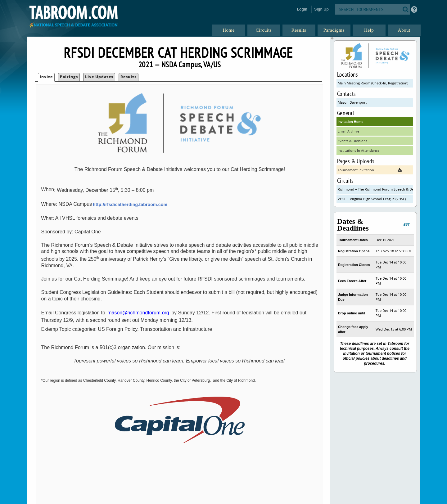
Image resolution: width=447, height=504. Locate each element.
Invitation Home (351, 122)
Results (129, 77)
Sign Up (321, 9)
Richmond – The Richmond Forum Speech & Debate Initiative (376, 189)
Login (302, 9)
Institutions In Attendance (359, 150)
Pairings (69, 77)
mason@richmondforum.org (138, 313)
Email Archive (348, 131)
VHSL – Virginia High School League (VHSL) (372, 199)
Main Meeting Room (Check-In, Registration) (373, 83)
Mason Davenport (352, 102)
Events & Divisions (352, 141)
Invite (46, 77)
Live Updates (99, 77)
